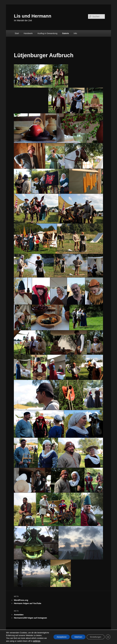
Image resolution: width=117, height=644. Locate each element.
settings (19, 641)
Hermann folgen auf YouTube (27, 603)
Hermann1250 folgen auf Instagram (30, 618)
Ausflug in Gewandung (47, 33)
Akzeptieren (51, 634)
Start (17, 33)
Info (75, 33)
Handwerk (28, 33)
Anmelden (19, 615)
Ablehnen (71, 634)
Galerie (66, 33)
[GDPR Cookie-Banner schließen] (108, 634)
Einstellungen (93, 634)
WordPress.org (21, 600)
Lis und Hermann (33, 16)
